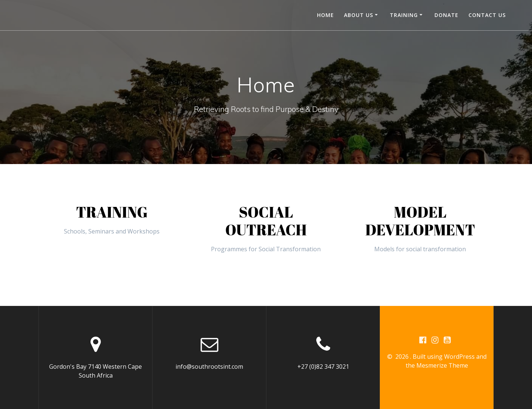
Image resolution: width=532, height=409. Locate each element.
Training (404, 15)
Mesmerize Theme (442, 365)
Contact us (487, 15)
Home (325, 15)
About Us (359, 15)
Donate (446, 15)
